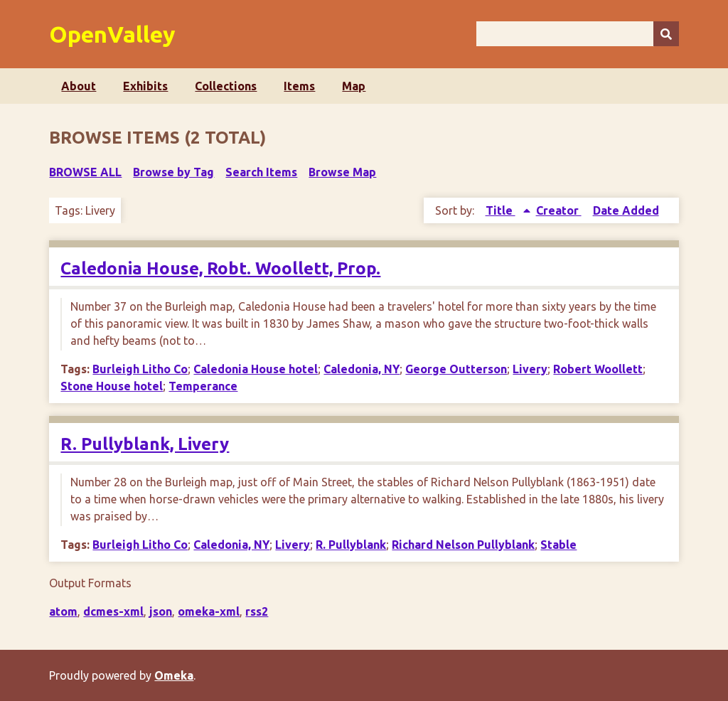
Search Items (261, 172)
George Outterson (456, 369)
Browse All (85, 172)
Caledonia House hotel (256, 369)
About (79, 86)
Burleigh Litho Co (140, 369)
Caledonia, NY (362, 369)
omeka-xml (209, 611)
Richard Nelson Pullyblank (463, 545)
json (161, 611)
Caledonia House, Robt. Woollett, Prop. (220, 268)
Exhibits (145, 86)
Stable (558, 545)
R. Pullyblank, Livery (145, 444)
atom (63, 611)
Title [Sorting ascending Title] (500, 210)
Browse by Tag (173, 172)
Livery (530, 369)
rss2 (257, 611)
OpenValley (112, 34)
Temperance (203, 386)
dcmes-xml (113, 611)
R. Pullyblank (351, 545)
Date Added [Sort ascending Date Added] (626, 210)
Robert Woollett (598, 369)
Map (354, 86)
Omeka (174, 675)
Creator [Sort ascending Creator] (559, 210)
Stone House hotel (112, 386)
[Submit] (666, 34)
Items (299, 86)
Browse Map (342, 172)
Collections (226, 86)
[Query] (578, 34)
